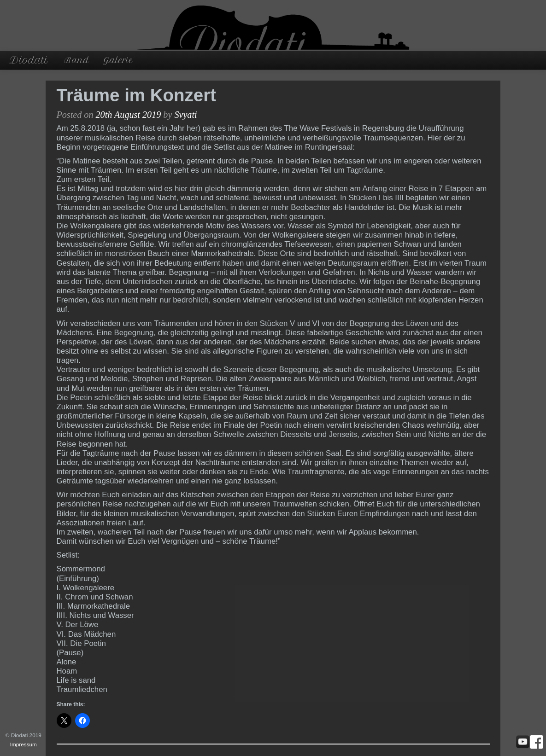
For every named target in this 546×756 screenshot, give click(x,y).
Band (77, 60)
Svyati (185, 115)
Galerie (118, 60)
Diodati (29, 60)
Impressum (23, 744)
